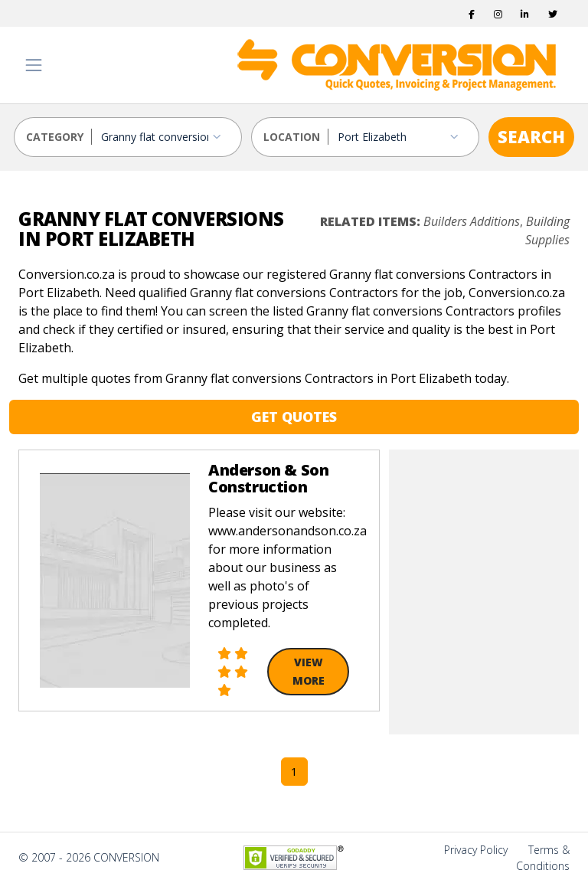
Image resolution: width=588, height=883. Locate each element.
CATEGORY (55, 137)
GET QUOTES (294, 417)
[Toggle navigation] (34, 65)
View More (309, 671)
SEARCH (531, 136)
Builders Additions (472, 221)
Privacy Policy (476, 850)
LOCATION (292, 137)
